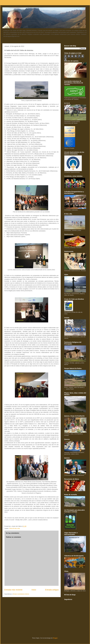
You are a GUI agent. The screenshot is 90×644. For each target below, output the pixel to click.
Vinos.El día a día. (15, 528)
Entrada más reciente (13, 590)
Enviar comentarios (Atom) (21, 594)
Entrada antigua (52, 590)
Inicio (34, 590)
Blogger (55, 638)
